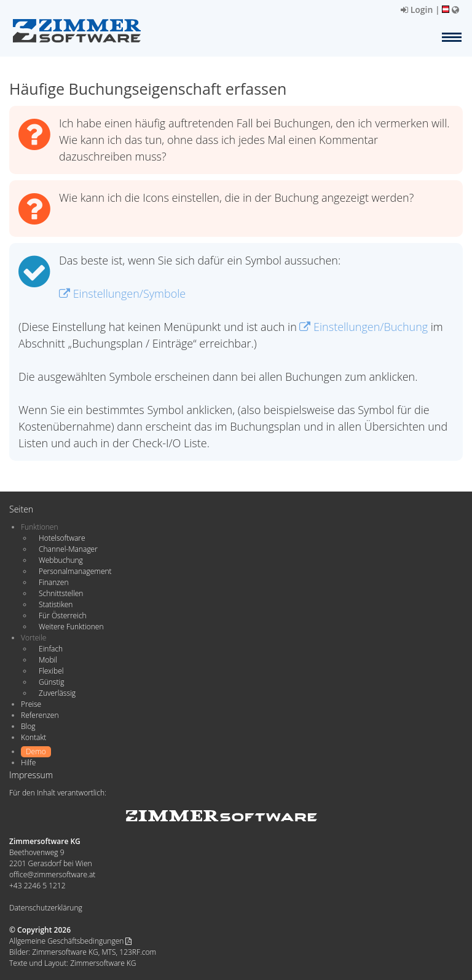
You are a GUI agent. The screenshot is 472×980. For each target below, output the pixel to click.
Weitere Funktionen (71, 627)
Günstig (51, 682)
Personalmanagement (75, 571)
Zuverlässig (57, 693)
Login (417, 10)
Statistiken (56, 604)
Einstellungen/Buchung (364, 327)
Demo (36, 751)
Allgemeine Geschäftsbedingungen (70, 941)
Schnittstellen (61, 593)
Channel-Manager (68, 549)
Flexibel (51, 671)
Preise (31, 704)
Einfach (51, 649)
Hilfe (28, 763)
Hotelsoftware (62, 538)
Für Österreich (63, 615)
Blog (28, 726)
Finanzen (53, 582)
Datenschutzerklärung (46, 908)
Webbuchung (61, 560)
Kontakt (33, 737)
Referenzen (40, 715)
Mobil (48, 660)
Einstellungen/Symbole (122, 293)
